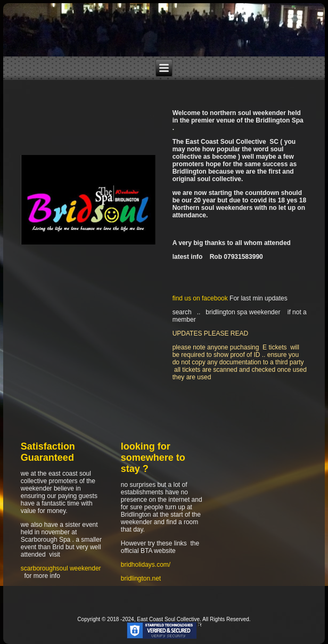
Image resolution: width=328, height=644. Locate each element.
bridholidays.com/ (146, 565)
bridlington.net (141, 578)
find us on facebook (200, 298)
